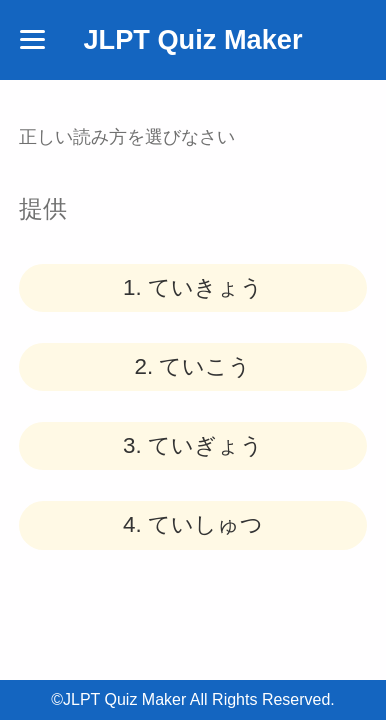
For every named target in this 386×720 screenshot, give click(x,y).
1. (193, 287)
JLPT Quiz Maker (192, 39)
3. (193, 445)
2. (193, 366)
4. (193, 524)
